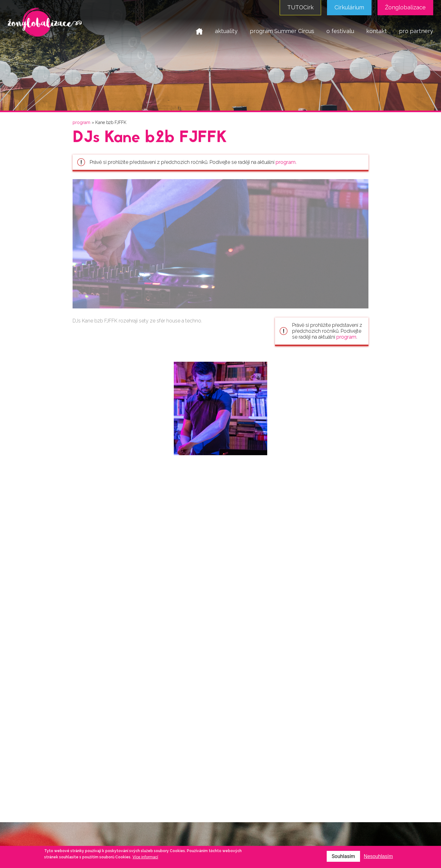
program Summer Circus (282, 31)
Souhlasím (343, 856)
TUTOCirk (300, 7)
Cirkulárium (349, 7)
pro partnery (416, 31)
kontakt (377, 31)
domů (199, 31)
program (81, 122)
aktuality (226, 31)
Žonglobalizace (405, 7)
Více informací (145, 857)
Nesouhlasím (378, 856)
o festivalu (340, 31)
